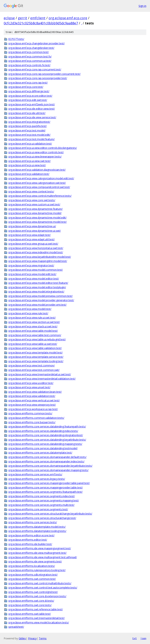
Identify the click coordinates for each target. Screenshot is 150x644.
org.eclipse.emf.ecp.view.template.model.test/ (35, 353)
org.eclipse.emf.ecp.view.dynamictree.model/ (35, 213)
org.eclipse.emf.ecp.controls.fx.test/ (29, 65)
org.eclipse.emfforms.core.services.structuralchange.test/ (42, 518)
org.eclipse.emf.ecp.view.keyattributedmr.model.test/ (40, 257)
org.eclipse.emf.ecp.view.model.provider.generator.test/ (41, 300)
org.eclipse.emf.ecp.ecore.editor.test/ (30, 96)
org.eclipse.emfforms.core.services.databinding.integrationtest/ (46, 435)
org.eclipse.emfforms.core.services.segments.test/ (38, 509)
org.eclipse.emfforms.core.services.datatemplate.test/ (40, 453)
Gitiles (22, 638)
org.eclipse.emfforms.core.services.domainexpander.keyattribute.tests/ (50, 466)
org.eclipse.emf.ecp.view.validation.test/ (32, 396)
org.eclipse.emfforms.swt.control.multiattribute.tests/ (40, 583)
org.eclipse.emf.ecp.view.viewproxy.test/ (32, 405)
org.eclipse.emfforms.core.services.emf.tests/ (35, 474)
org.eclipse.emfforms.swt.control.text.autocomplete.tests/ (43, 588)
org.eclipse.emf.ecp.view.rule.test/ (28, 313)
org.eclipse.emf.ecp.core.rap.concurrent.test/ (35, 69)
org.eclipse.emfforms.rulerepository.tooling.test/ (37, 570)
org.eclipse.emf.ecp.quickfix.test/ (28, 126)
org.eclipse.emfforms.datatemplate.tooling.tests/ (37, 531)
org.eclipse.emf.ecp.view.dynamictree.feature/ (35, 209)
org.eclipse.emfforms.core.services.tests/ (33, 522)
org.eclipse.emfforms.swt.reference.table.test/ (36, 609)
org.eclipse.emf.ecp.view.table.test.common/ (35, 335)
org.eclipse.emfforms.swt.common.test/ (32, 579)
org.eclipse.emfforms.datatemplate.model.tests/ (37, 527)
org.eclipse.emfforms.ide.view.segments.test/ (35, 561)
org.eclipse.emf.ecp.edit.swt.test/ (28, 100)
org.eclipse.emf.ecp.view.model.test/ (30, 309)
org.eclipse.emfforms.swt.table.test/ (30, 614)
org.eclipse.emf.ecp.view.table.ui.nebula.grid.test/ (37, 339)
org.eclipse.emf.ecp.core (68, 18)
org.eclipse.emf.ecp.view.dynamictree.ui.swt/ (35, 231)
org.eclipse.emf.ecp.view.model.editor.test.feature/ (38, 283)
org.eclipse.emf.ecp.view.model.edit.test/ (32, 274)
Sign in (142, 6)
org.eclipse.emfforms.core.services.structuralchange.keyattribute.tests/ (50, 514)
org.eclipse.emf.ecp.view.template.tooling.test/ (36, 361)
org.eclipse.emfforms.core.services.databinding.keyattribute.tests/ (47, 440)
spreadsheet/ (16, 627)
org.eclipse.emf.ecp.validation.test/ (29, 174)
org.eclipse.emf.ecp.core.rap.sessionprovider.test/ (38, 78)
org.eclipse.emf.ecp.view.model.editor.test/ (34, 279)
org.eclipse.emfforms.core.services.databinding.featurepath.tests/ (47, 426)
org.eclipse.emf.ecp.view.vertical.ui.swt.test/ (34, 400)
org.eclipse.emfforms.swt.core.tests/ (30, 605)
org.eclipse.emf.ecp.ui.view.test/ (27, 165)
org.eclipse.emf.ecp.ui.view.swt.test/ (29, 161)
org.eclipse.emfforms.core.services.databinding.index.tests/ (43, 431)
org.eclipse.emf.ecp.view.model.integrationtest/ (36, 291)
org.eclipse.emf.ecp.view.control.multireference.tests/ (40, 196)
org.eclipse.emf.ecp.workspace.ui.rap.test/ (33, 409)
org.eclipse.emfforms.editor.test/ (28, 540)
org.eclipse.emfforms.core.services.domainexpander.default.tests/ (47, 457)
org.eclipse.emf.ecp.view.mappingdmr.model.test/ (38, 261)
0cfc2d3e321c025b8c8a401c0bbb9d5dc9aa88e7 (41, 23)
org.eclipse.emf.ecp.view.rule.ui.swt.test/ (32, 318)
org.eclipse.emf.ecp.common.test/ (29, 52)
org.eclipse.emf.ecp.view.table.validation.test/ (35, 348)
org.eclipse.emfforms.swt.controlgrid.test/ (33, 592)
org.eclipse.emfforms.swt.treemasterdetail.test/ (36, 618)
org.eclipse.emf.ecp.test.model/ (27, 130)
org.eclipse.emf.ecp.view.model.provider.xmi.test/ (37, 305)
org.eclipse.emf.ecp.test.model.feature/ (31, 139)
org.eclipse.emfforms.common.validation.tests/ (36, 418)
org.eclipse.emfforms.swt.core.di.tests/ (31, 601)
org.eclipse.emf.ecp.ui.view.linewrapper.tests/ (35, 157)
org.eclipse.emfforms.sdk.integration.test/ (33, 575)
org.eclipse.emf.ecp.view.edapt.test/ (29, 235)
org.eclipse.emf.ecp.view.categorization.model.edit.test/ (41, 178)
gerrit (23, 18)
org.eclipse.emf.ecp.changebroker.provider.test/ (36, 43)
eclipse (9, 18)
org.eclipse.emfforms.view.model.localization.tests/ (39, 622)
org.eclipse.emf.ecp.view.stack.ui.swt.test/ (33, 326)
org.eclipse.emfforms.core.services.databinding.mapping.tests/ (45, 444)
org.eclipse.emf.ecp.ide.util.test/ (27, 113)
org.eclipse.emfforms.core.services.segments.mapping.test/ (44, 500)
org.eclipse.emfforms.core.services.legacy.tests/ (37, 479)
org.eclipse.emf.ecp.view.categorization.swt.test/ (37, 183)
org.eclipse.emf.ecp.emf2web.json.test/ (32, 104)
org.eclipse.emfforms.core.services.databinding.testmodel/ (43, 448)
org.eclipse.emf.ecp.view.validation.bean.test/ (35, 392)
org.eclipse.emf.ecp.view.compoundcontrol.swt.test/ (39, 187)
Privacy (32, 638)
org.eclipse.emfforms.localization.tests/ (32, 566)
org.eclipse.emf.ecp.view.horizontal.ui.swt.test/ (36, 248)
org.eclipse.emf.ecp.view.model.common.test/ (36, 270)
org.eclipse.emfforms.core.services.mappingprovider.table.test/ (46, 487)
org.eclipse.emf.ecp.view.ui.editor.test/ (31, 383)
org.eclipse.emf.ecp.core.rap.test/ (28, 83)
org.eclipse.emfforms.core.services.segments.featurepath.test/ (45, 492)
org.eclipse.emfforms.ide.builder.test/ (30, 544)
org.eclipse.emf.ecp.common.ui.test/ (30, 61)
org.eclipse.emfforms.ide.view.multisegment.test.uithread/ (43, 557)
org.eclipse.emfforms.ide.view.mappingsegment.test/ (40, 548)
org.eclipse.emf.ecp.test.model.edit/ (29, 135)
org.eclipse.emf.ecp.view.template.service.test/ (36, 357)
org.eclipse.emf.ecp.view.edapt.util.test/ (31, 239)
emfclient (38, 18)
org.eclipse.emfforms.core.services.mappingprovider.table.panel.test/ (49, 483)
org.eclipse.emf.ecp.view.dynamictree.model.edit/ (37, 218)
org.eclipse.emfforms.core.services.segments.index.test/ (42, 496)
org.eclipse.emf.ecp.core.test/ (26, 87)
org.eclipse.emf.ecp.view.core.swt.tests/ (32, 200)
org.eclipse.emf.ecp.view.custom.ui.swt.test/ (34, 204)
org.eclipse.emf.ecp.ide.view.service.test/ (32, 117)
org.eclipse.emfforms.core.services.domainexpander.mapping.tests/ (48, 470)
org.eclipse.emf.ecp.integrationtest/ (29, 122)
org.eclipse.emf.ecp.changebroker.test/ (31, 48)
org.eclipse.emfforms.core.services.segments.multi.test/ (41, 505)
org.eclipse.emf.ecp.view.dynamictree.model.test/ (37, 222)
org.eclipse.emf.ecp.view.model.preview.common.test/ (40, 296)
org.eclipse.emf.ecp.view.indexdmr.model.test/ (36, 252)
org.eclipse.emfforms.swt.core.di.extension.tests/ (37, 596)
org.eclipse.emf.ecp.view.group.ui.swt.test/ (33, 244)
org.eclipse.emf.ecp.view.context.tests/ (31, 191)
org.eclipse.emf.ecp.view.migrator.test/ (31, 265)
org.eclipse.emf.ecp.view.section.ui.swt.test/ (34, 322)
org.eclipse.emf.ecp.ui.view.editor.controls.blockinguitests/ (43, 148)
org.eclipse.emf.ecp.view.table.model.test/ (33, 331)
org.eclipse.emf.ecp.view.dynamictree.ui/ (32, 226)
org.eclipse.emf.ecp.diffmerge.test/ (29, 91)
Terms (43, 638)
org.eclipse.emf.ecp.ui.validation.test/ (30, 144)
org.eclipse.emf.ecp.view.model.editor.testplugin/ (37, 287)
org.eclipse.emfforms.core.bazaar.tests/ (32, 422)
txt (134, 638)
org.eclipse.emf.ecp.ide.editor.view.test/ (32, 109)
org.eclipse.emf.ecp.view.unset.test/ (29, 387)
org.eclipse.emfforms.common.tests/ (30, 413)
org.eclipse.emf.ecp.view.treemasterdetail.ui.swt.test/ (40, 374)
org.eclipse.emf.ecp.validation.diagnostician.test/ (37, 170)
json (143, 638)
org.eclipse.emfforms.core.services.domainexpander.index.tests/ (46, 461)
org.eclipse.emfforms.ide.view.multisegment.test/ (37, 553)
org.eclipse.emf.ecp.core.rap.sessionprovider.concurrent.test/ (44, 74)
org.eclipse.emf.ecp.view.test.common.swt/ (34, 370)
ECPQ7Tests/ (16, 39)
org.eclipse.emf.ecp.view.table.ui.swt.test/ (33, 344)
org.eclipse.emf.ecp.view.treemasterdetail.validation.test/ (42, 379)
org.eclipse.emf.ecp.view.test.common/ (31, 365)
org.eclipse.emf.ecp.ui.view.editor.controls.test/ (36, 152)
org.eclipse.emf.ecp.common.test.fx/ (30, 56)
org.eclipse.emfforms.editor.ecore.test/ (31, 535)
